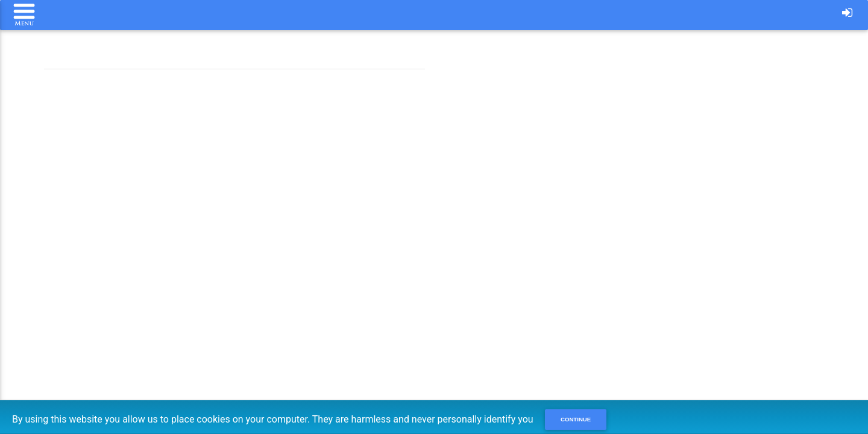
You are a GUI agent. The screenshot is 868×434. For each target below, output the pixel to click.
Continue (576, 419)
